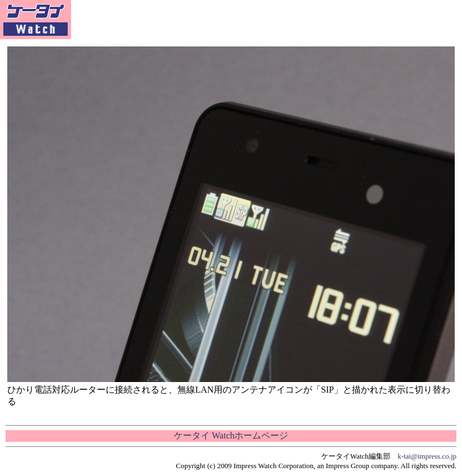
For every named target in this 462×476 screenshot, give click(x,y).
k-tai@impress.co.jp (427, 456)
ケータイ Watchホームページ (231, 435)
